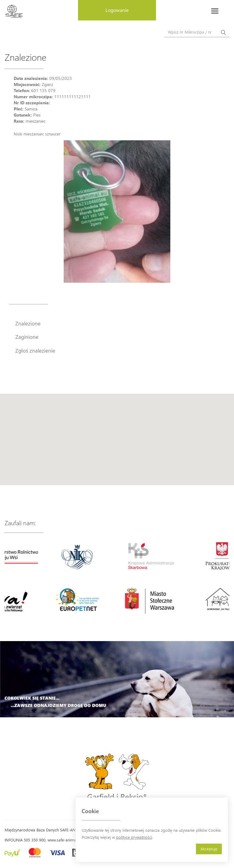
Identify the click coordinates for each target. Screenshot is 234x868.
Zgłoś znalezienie (35, 350)
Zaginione (27, 337)
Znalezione (28, 323)
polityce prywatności (134, 837)
